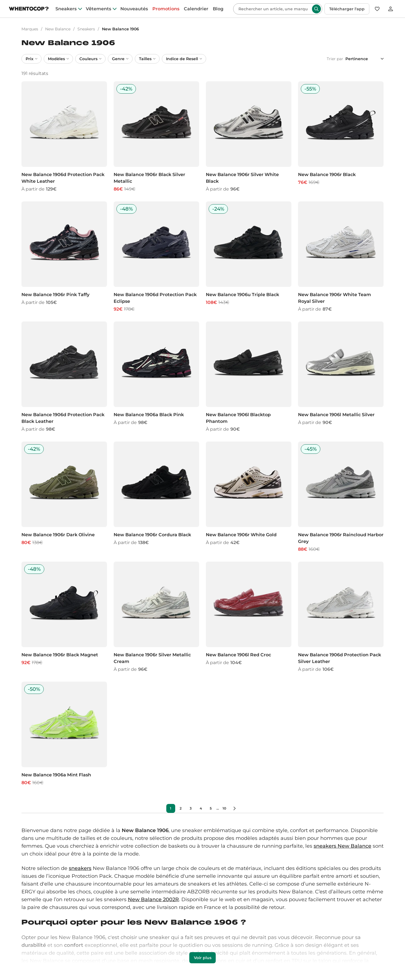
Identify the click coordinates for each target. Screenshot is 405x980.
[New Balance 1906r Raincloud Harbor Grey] (341, 497)
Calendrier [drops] (196, 9)
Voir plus (203, 958)
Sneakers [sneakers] (66, 9)
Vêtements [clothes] (98, 9)
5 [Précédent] (211, 808)
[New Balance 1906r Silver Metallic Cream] (156, 617)
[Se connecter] (391, 9)
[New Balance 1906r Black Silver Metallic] (156, 137)
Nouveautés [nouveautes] (134, 9)
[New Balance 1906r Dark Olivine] (64, 497)
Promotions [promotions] (166, 9)
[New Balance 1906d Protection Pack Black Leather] (64, 377)
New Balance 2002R (153, 899)
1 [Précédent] (171, 808)
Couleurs (90, 59)
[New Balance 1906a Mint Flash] (64, 734)
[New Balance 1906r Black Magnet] (64, 617)
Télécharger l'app (347, 9)
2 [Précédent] (181, 808)
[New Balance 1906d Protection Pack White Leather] (64, 137)
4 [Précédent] (201, 808)
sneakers (80, 868)
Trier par (335, 59)
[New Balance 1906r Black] (341, 137)
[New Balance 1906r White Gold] (249, 497)
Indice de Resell (184, 59)
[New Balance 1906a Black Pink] (156, 377)
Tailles (147, 59)
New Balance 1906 (120, 29)
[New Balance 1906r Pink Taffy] (64, 257)
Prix (31, 59)
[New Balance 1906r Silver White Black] (249, 137)
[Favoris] (377, 9)
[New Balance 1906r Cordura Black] (156, 497)
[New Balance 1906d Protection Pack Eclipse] (156, 257)
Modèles (58, 59)
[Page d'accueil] (29, 9)
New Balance (58, 29)
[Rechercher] (273, 9)
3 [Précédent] (191, 808)
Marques (30, 29)
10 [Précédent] (224, 808)
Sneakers (86, 29)
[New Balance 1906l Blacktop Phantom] (249, 377)
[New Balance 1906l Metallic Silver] (341, 377)
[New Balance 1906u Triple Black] (249, 257)
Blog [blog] (218, 9)
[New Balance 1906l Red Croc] (249, 617)
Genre (120, 59)
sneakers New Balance (342, 846)
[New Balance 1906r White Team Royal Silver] (341, 257)
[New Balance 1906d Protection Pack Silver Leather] (341, 617)
